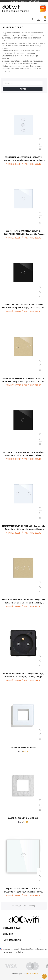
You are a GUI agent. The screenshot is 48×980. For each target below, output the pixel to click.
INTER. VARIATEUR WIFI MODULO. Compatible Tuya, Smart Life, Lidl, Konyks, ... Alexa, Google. (23, 603)
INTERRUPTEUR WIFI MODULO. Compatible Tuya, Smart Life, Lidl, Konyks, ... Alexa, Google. (23, 455)
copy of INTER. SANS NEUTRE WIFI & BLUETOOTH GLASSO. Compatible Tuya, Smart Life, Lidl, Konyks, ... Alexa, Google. (23, 892)
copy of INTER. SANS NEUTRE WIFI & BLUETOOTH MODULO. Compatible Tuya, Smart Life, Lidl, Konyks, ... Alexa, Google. (23, 234)
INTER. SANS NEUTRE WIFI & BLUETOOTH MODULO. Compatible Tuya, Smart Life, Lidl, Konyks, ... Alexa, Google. (23, 308)
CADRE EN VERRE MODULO (23, 747)
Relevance (23, 83)
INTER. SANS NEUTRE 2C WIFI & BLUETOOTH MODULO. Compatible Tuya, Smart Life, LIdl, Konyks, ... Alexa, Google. (23, 381)
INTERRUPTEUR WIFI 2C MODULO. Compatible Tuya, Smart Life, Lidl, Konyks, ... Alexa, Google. (23, 529)
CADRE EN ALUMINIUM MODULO (23, 818)
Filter (23, 89)
